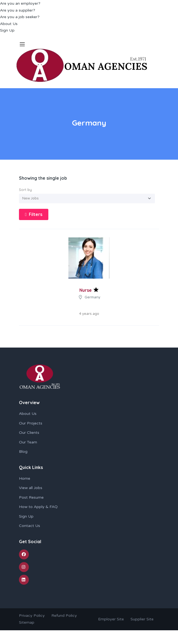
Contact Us (30, 526)
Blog (23, 452)
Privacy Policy (32, 616)
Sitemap (27, 622)
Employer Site (111, 619)
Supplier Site (142, 619)
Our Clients (29, 433)
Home (25, 478)
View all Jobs (31, 488)
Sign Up (7, 30)
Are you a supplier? (18, 10)
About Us (9, 24)
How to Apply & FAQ (38, 507)
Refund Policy (64, 616)
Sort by (25, 190)
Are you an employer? (20, 3)
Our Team (28, 442)
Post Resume (31, 497)
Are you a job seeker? (20, 17)
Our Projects (31, 423)
